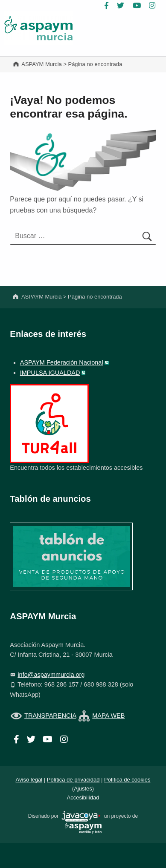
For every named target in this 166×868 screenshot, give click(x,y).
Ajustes (83, 789)
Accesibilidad (83, 798)
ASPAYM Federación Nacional (62, 362)
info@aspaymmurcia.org (51, 675)
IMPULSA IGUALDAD (50, 373)
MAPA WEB (108, 716)
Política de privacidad (73, 780)
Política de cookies (127, 780)
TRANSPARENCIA (50, 716)
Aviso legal (29, 780)
